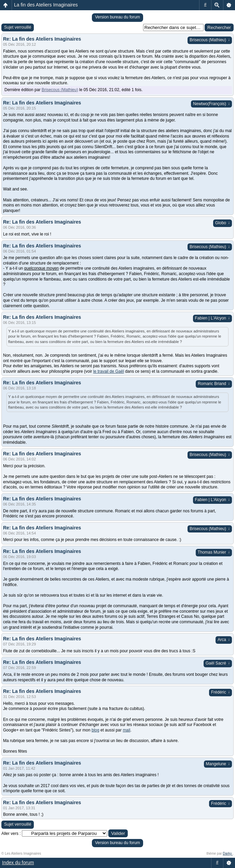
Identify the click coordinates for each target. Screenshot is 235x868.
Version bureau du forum (117, 17)
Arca (224, 640)
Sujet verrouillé (18, 27)
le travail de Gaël (109, 371)
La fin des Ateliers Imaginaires (46, 5)
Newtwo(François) (211, 104)
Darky (228, 853)
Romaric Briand (214, 384)
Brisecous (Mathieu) (210, 40)
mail (126, 730)
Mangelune (218, 764)
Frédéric (220, 692)
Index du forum (18, 863)
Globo (223, 223)
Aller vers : (11, 834)
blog (95, 730)
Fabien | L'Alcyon (212, 318)
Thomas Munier (214, 552)
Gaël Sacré (218, 663)
